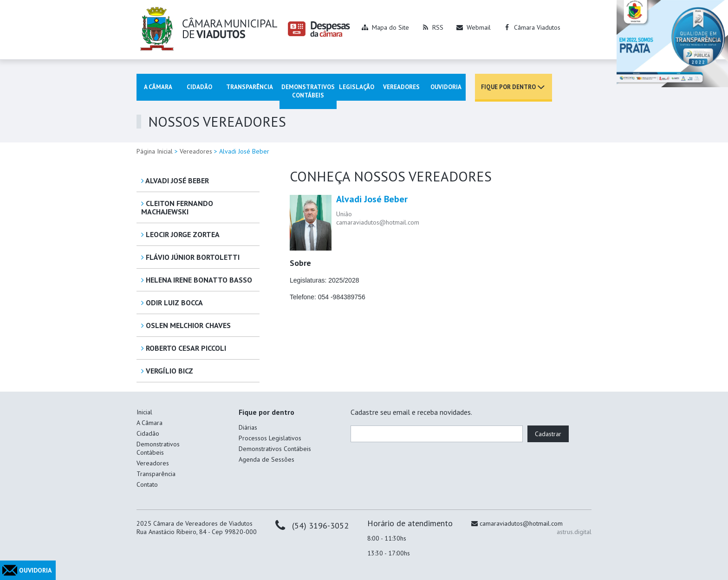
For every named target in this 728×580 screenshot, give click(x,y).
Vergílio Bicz (167, 371)
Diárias (248, 427)
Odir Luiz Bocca (172, 303)
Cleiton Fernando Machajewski (177, 207)
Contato (147, 484)
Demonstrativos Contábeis (308, 91)
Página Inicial (155, 151)
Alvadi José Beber (175, 180)
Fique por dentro (508, 87)
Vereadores (401, 87)
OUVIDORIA (35, 570)
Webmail (479, 27)
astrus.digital (574, 532)
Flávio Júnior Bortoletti (190, 257)
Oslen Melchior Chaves (186, 325)
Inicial (144, 412)
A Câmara (158, 87)
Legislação (357, 87)
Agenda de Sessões (266, 459)
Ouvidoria (446, 87)
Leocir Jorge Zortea (180, 234)
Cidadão (199, 87)
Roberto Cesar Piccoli (184, 348)
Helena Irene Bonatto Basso (197, 280)
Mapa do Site (390, 27)
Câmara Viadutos (537, 27)
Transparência (250, 87)
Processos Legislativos (270, 438)
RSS (438, 27)
